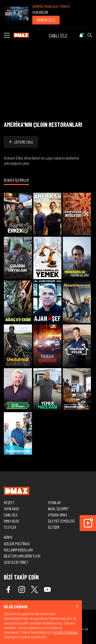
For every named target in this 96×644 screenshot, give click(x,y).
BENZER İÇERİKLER (16, 180)
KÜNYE (8, 537)
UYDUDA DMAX (58, 515)
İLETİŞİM (54, 527)
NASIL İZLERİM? (58, 509)
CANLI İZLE (58, 36)
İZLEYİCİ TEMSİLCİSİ (61, 521)
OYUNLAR (54, 502)
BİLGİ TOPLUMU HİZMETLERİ (22, 556)
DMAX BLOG (11, 521)
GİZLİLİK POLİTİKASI (17, 544)
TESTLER (10, 527)
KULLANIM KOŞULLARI (18, 550)
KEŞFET (9, 502)
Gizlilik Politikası (65, 632)
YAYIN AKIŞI (11, 509)
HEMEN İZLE (46, 20)
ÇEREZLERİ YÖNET (16, 562)
